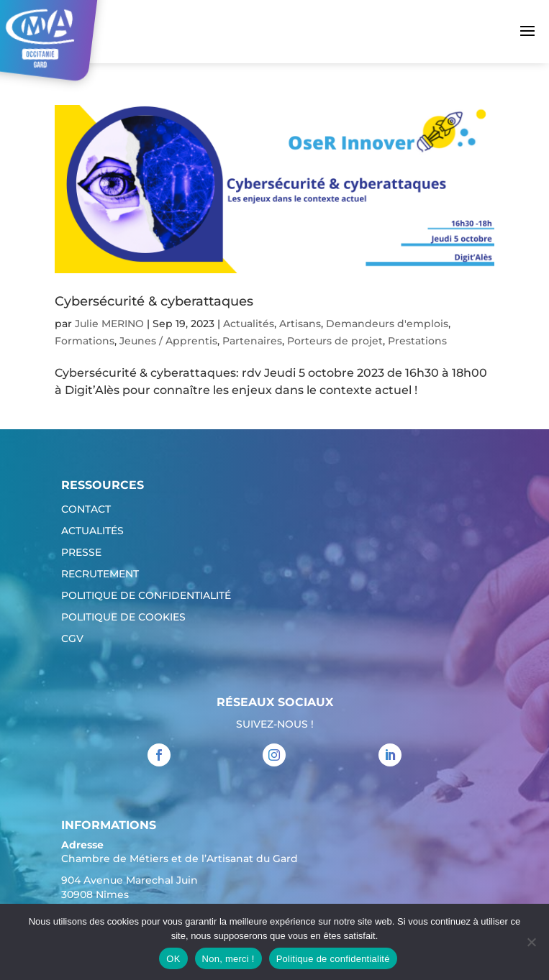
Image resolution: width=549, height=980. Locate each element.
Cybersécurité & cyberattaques (154, 301)
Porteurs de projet (335, 341)
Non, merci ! (228, 959)
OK (173, 959)
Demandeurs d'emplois (387, 324)
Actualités (249, 324)
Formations (85, 341)
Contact (86, 510)
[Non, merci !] (531, 942)
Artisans (300, 324)
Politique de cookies (123, 618)
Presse (81, 553)
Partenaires (252, 341)
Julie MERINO (109, 324)
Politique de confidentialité (146, 596)
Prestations (417, 341)
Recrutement (100, 574)
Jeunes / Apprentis (168, 341)
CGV (72, 639)
